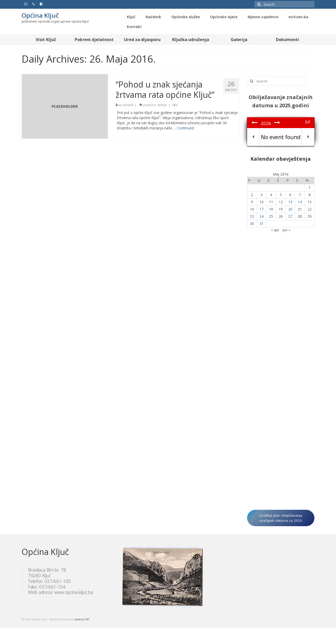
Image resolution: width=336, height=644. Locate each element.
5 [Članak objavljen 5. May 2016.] (281, 195)
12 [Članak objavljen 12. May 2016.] (281, 202)
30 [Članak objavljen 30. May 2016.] (252, 223)
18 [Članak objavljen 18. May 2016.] (271, 209)
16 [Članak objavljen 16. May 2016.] (252, 209)
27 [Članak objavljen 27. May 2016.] (290, 216)
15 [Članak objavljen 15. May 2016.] (310, 202)
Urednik (128, 105)
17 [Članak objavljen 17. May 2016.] (262, 209)
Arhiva (162, 105)
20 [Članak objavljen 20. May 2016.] (290, 209)
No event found (281, 137)
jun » (286, 230)
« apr (275, 230)
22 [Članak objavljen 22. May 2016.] (310, 209)
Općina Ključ (40, 15)
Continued (185, 128)
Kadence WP (82, 619)
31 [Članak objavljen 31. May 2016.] (262, 223)
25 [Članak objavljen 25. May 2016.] (271, 216)
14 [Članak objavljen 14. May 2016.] (300, 202)
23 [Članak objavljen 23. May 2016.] (252, 216)
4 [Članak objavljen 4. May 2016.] (271, 195)
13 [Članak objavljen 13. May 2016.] (290, 202)
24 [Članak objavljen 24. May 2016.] (262, 216)
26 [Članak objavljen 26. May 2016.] (281, 216)
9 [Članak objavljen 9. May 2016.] (252, 202)
